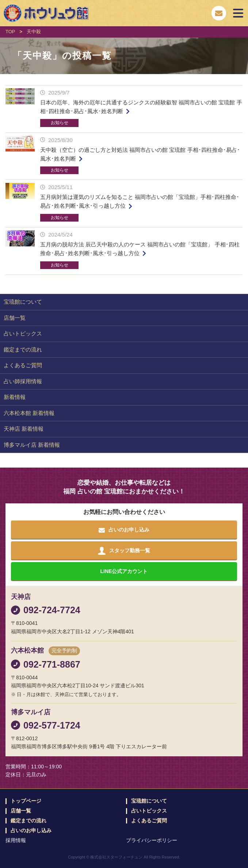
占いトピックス (23, 333)
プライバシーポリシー (152, 840)
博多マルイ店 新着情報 (32, 445)
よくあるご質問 (23, 365)
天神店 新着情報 (24, 429)
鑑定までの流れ (23, 349)
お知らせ (60, 123)
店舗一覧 (15, 318)
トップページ (26, 801)
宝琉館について (23, 302)
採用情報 (16, 840)
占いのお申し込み (31, 831)
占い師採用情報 (23, 381)
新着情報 (15, 397)
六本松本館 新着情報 (29, 413)
